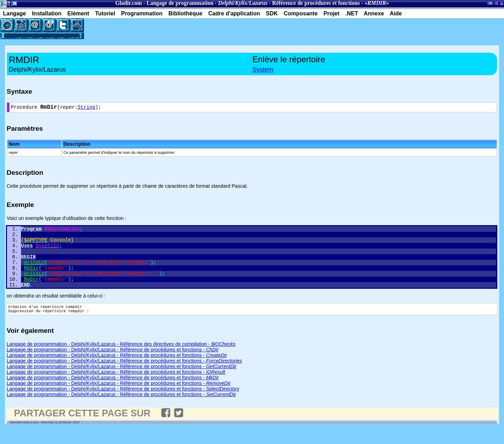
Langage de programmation (180, 3)
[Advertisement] (166, 29)
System (263, 70)
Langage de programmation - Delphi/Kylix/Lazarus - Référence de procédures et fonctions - (113, 365)
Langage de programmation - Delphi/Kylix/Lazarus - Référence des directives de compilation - (121, 359)
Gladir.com (128, 3)
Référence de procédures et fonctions (316, 3)
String (86, 108)
